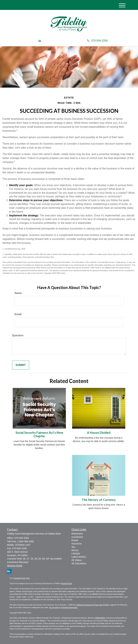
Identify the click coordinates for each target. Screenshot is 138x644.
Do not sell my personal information (63, 607)
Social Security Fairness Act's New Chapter (39, 434)
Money (75, 550)
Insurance (77, 544)
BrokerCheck (67, 583)
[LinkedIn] (40, 41)
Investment (77, 537)
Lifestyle (76, 554)
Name (18, 293)
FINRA (98, 618)
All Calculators (79, 563)
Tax (73, 547)
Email (18, 314)
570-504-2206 (97, 41)
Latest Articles (79, 557)
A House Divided (99, 433)
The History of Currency (99, 500)
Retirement (77, 534)
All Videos (77, 560)
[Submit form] (21, 365)
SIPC (103, 618)
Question (18, 335)
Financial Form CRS (21, 578)
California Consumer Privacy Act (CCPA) (92, 605)
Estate (75, 540)
